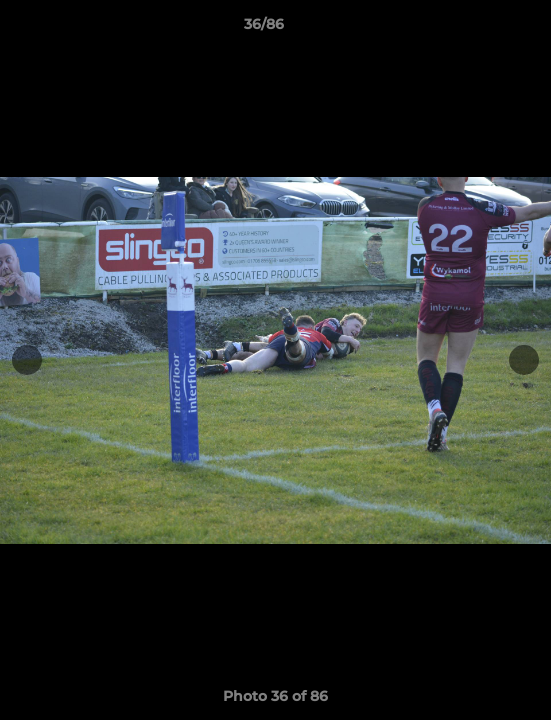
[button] (479, 29)
